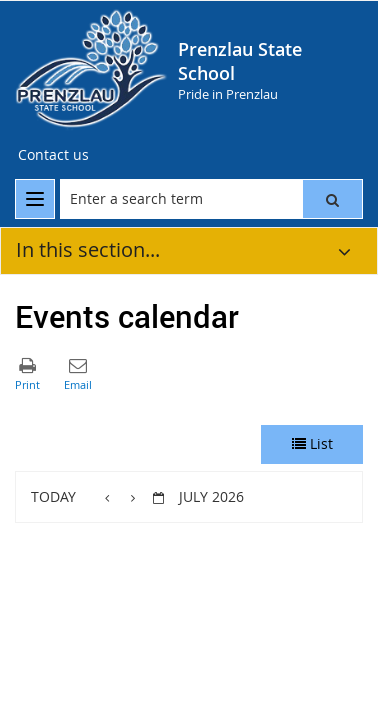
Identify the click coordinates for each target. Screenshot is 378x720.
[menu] (35, 199)
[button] (332, 199)
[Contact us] (53, 155)
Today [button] (53, 496)
